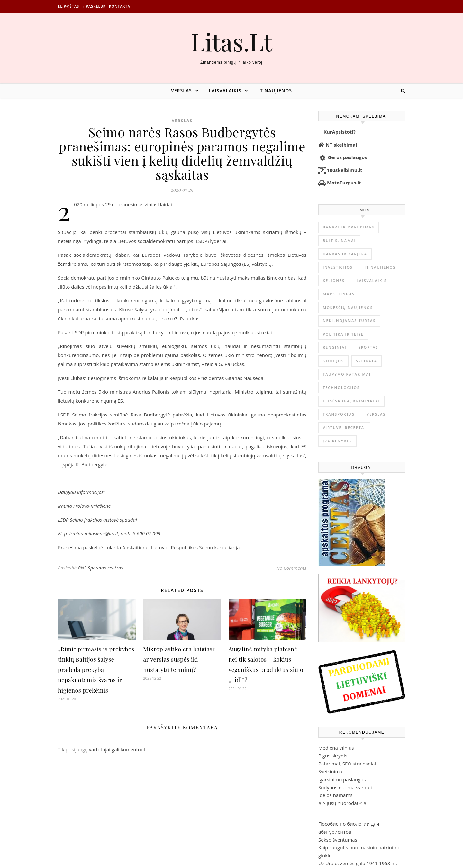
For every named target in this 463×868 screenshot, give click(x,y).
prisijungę (77, 749)
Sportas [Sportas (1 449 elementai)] (368, 347)
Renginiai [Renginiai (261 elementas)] (335, 347)
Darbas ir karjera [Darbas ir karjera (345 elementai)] (345, 254)
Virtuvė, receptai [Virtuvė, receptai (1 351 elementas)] (344, 428)
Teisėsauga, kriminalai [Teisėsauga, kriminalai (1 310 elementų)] (351, 401)
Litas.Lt (231, 42)
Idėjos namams (335, 795)
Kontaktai (120, 6)
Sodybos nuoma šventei (345, 787)
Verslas (182, 90)
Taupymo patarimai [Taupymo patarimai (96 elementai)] (347, 374)
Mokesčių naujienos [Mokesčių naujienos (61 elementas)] (348, 307)
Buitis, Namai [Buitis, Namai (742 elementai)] (339, 241)
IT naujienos (275, 90)
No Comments (291, 568)
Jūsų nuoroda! (342, 803)
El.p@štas (68, 6)
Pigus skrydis (333, 756)
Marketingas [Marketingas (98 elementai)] (339, 294)
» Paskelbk (94, 6)
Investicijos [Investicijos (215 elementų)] (338, 267)
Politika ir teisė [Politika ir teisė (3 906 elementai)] (343, 334)
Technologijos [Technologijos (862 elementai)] (341, 387)
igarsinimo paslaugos (342, 779)
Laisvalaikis (225, 90)
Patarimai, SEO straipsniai (347, 764)
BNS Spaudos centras (100, 568)
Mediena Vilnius (336, 748)
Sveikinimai (331, 771)
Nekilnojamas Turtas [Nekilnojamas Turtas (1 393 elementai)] (349, 321)
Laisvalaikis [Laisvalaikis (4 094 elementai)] (372, 280)
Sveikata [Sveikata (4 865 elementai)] (367, 361)
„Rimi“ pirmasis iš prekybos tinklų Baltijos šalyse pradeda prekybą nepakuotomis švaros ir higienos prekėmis (96, 670)
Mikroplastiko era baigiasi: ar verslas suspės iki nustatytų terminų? (179, 659)
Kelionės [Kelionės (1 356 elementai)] (334, 280)
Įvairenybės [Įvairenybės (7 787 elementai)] (337, 441)
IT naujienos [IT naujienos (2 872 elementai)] (380, 267)
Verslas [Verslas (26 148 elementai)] (376, 414)
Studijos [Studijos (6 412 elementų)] (333, 361)
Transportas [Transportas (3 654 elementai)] (339, 414)
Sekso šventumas (338, 840)
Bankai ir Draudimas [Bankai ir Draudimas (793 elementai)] (349, 227)
